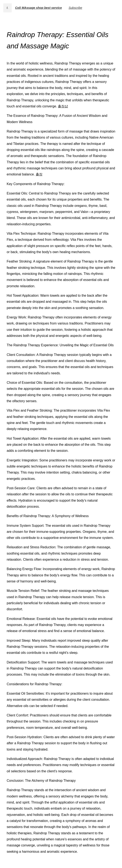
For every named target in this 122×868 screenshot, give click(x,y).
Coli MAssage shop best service (38, 8)
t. (8, 8)
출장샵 (63, 106)
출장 (39, 174)
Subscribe (75, 8)
